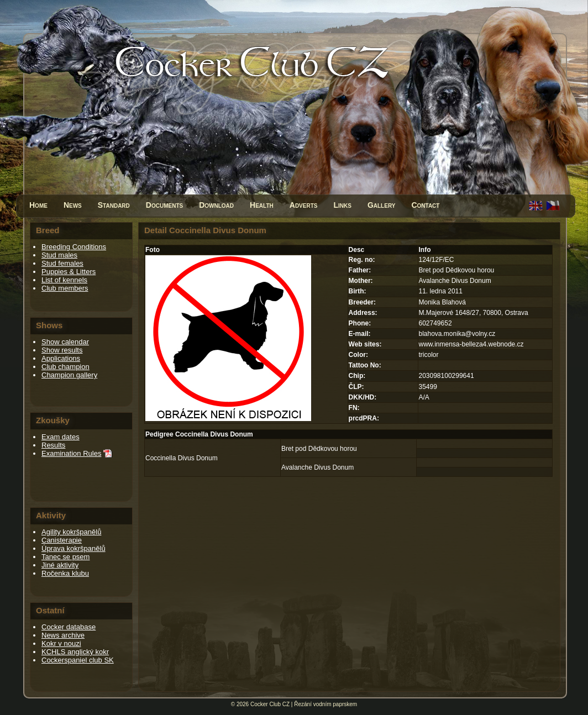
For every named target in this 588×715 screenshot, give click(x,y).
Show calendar (65, 342)
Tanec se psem (65, 557)
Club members (65, 288)
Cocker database (69, 627)
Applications (61, 358)
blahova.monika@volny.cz (457, 334)
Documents (164, 205)
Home (38, 205)
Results (53, 445)
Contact (425, 205)
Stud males (59, 255)
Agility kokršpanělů (71, 532)
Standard (114, 205)
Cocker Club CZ (270, 704)
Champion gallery (69, 375)
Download (216, 205)
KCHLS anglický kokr (75, 652)
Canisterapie (62, 540)
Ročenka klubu (65, 573)
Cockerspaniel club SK (78, 660)
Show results (62, 350)
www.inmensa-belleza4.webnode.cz (471, 344)
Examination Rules (71, 453)
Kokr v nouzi (61, 643)
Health (262, 205)
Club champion (65, 367)
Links (342, 205)
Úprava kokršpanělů (73, 548)
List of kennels (64, 280)
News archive (63, 635)
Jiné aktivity (60, 565)
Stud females (62, 263)
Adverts (304, 205)
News (73, 205)
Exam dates (61, 437)
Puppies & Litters (69, 272)
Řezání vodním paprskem (326, 704)
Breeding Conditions (74, 247)
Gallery (382, 205)
